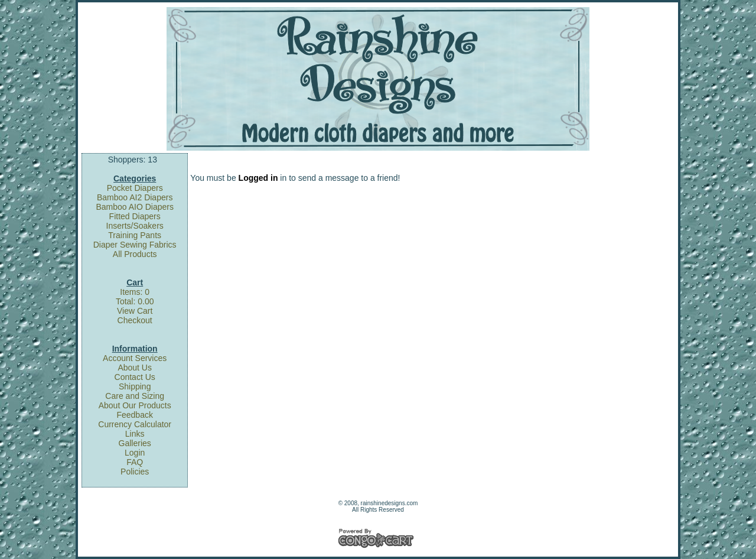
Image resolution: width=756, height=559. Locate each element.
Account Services (135, 358)
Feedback (134, 415)
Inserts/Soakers (135, 226)
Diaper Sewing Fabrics (135, 245)
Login (135, 453)
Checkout (135, 320)
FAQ (135, 462)
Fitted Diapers (135, 216)
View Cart (135, 311)
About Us (135, 368)
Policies (135, 472)
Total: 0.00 (135, 301)
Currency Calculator (135, 424)
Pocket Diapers (135, 188)
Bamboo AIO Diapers (135, 207)
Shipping (135, 386)
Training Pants (135, 235)
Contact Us (135, 377)
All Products (135, 254)
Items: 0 (135, 292)
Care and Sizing (135, 396)
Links (135, 434)
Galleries (135, 443)
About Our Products (135, 405)
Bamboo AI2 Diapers (135, 197)
